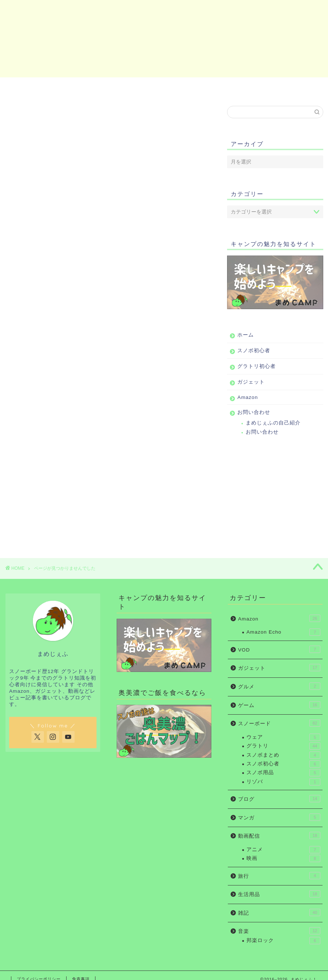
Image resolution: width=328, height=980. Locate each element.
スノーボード (41, 470)
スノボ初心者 (83, 87)
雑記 (28, 528)
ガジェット (185, 87)
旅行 (28, 508)
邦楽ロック (283, 941)
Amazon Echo (283, 632)
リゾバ (283, 782)
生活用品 (34, 518)
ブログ (31, 479)
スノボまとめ (283, 755)
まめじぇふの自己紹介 (273, 423)
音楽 (28, 537)
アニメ (283, 850)
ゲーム (31, 460)
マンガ (31, 489)
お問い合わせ (295, 87)
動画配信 (34, 498)
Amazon (240, 87)
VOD (29, 431)
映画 (283, 858)
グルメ (31, 450)
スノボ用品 (283, 773)
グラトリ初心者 (134, 87)
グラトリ (283, 746)
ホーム (33, 87)
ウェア (283, 737)
